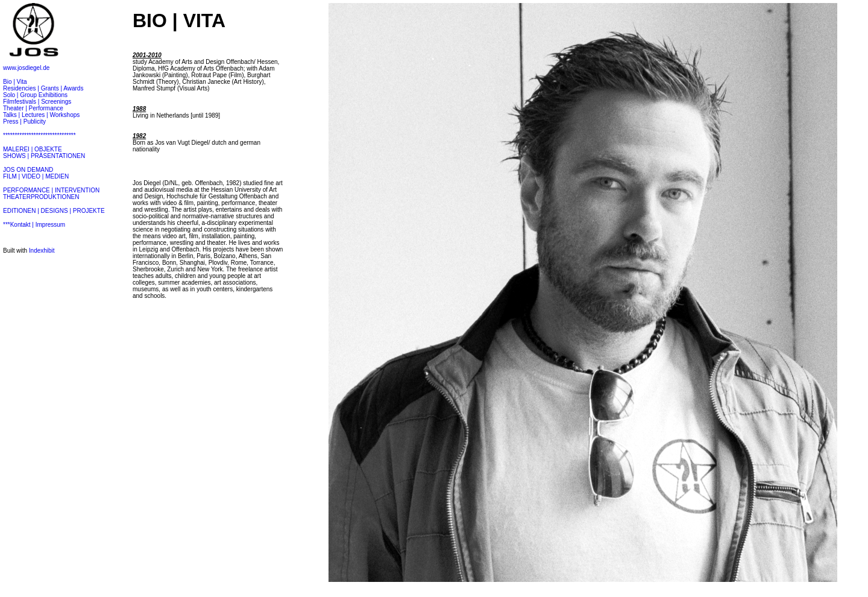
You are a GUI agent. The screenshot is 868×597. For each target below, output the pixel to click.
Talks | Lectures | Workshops (41, 115)
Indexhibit (42, 251)
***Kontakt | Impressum (34, 225)
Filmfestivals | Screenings (37, 102)
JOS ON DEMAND (28, 170)
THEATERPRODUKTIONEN (41, 197)
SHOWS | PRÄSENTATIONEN (44, 156)
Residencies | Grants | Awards (43, 88)
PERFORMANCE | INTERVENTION (51, 190)
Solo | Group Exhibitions (35, 95)
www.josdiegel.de (26, 68)
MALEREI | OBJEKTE (33, 149)
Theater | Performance (33, 108)
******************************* (39, 135)
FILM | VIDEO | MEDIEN (36, 176)
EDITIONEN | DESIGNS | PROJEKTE (54, 211)
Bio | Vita (15, 82)
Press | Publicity (24, 122)
